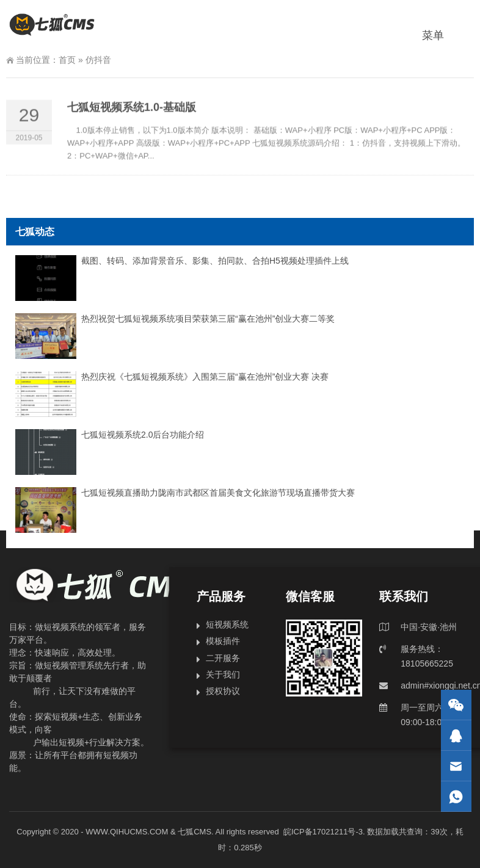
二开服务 (223, 658)
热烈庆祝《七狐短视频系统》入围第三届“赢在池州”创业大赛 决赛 (205, 377)
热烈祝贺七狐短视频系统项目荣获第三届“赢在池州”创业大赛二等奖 (208, 319)
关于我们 (223, 675)
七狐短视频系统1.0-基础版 (132, 112)
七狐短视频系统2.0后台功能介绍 (143, 435)
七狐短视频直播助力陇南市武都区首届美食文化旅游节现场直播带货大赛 (218, 493)
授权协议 (223, 691)
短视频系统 (227, 624)
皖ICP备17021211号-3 (323, 832)
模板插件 (223, 641)
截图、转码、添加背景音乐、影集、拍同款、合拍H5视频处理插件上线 (215, 261)
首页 (67, 60)
